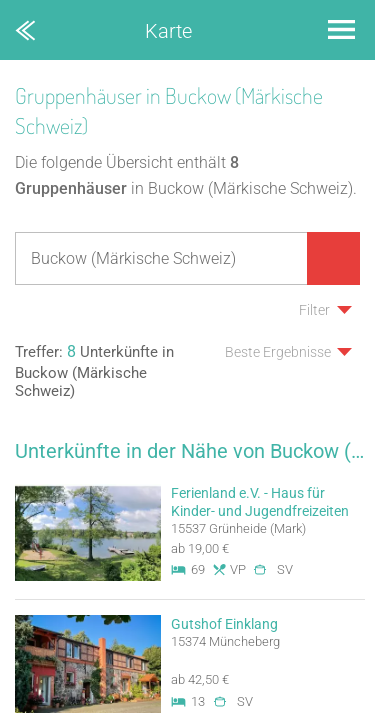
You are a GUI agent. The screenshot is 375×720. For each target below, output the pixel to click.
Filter (314, 310)
